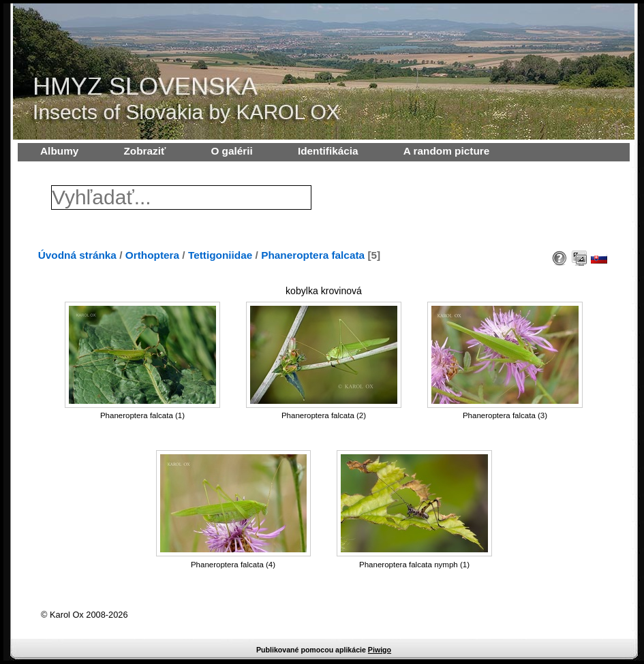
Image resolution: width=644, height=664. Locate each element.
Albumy (59, 151)
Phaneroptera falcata (313, 255)
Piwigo (380, 650)
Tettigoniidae (220, 255)
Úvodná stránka (77, 255)
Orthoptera (152, 255)
